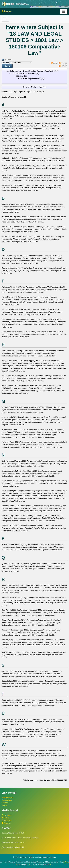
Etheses (6, 11)
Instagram (6, 820)
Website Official (7, 798)
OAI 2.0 (31, 864)
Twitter (5, 818)
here (51, 865)
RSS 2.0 (64, 66)
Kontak (4, 805)
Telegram (6, 823)
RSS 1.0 (64, 63)
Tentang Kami (7, 800)
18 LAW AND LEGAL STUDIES (23, 74)
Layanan (5, 803)
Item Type (43, 87)
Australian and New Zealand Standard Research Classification (31, 71)
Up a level (8, 60)
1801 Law (20, 76)
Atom (55, 63)
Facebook (6, 815)
